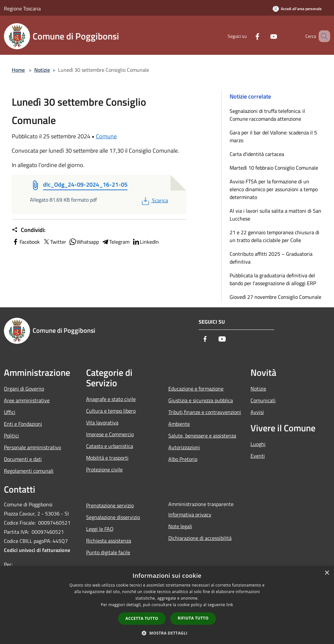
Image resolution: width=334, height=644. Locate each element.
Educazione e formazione (196, 389)
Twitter (54, 242)
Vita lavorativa (102, 422)
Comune (106, 136)
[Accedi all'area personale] (297, 9)
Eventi (258, 456)
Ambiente (179, 424)
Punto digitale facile (108, 552)
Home (18, 70)
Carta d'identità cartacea (257, 154)
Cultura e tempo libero (111, 411)
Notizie (42, 70)
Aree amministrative (27, 400)
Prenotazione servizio (110, 505)
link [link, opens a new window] (230, 605)
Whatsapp (84, 242)
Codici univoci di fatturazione (37, 550)
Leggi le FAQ (100, 529)
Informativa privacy (190, 514)
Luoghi (258, 444)
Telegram (115, 242)
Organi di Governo (24, 389)
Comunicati (263, 400)
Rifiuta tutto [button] (193, 618)
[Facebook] (248, 36)
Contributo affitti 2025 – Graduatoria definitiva (271, 258)
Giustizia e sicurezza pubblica (201, 400)
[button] (167, 633)
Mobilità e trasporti (107, 458)
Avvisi (257, 412)
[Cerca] (322, 36)
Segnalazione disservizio (113, 517)
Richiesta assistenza (109, 541)
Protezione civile (104, 469)
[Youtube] (264, 36)
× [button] (327, 573)
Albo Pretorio (183, 459)
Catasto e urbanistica (110, 446)
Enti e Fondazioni (23, 424)
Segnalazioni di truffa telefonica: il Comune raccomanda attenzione (267, 115)
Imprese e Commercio (110, 434)
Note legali (180, 526)
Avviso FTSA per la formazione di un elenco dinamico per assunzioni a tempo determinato (274, 189)
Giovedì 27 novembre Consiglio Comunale (275, 297)
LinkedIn (145, 242)
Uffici (10, 412)
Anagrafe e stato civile (111, 399)
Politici (11, 436)
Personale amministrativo (32, 447)
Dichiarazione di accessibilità (200, 538)
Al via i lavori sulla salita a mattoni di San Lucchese (275, 215)
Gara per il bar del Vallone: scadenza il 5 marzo (273, 136)
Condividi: (29, 230)
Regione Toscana (22, 8)
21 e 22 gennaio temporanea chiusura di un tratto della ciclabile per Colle (274, 236)
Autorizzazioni (184, 447)
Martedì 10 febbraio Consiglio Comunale (274, 168)
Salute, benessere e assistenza (202, 436)
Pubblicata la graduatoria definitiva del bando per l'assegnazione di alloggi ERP (273, 279)
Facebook (26, 242)
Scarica (154, 200)
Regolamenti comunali (29, 471)
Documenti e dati (23, 459)
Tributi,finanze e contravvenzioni (205, 412)
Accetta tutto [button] (142, 618)
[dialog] (167, 605)
